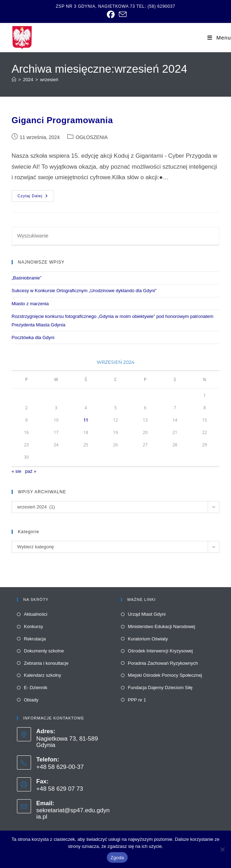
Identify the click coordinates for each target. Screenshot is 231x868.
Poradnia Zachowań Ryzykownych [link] (163, 663)
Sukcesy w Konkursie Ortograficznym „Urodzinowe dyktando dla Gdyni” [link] (84, 291)
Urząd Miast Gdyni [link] (147, 614)
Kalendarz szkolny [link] (43, 675)
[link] (111, 14)
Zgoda (117, 858)
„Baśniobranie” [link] (27, 278)
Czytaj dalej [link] (36, 198)
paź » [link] (31, 471)
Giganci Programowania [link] (62, 120)
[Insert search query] (116, 236)
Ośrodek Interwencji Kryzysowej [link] (160, 651)
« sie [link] (16, 471)
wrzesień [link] (49, 80)
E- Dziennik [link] (36, 688)
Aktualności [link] (36, 614)
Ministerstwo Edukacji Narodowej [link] (162, 626)
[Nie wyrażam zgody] (222, 849)
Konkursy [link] (34, 626)
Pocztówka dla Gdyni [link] (33, 337)
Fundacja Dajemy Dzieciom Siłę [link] (160, 688)
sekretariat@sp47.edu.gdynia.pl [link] (73, 813)
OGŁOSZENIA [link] (92, 137)
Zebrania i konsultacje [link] (46, 663)
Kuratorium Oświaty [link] (148, 639)
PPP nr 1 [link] (137, 700)
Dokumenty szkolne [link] (44, 651)
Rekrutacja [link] (35, 639)
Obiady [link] (31, 700)
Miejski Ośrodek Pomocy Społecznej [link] (165, 675)
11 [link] (86, 420)
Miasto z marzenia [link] (30, 304)
